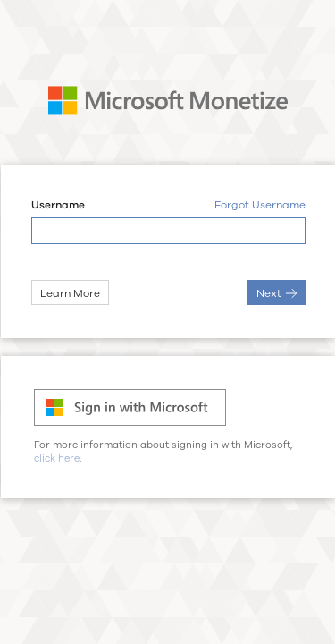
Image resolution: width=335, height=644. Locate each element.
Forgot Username (259, 205)
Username (57, 205)
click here (57, 458)
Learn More (69, 293)
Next (276, 293)
